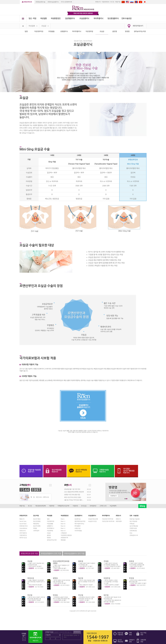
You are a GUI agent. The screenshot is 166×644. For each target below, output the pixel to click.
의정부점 (107, 578)
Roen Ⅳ (63, 526)
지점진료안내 (105, 2)
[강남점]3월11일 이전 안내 (72, 489)
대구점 (106, 595)
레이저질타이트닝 (79, 524)
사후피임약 (36, 531)
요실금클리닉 (84, 18)
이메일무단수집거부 (63, 506)
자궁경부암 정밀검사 (66, 535)
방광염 (127, 31)
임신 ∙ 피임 (32, 18)
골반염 (115, 31)
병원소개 (22, 519)
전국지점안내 (23, 533)
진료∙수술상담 (126, 18)
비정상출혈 (50, 524)
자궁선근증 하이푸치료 (108, 521)
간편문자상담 (133, 528)
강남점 (30, 561)
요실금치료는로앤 (93, 519)
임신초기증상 (37, 519)
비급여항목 (113, 506)
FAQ (131, 533)
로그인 (112, 2)
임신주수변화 (37, 526)
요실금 (45, 26)
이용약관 (52, 506)
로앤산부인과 (28, 2)
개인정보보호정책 (41, 506)
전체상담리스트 (134, 535)
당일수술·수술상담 (135, 519)
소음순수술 (77, 528)
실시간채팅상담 (134, 526)
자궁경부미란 (39, 31)
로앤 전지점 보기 (138, 26)
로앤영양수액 (64, 538)
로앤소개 (98, 2)
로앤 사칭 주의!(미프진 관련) (73, 497)
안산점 (30, 595)
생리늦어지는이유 (140, 31)
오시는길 (84, 506)
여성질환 (44, 18)
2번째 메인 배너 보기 (127, 499)
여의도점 (31, 578)
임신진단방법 (37, 521)
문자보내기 (77, 632)
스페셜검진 (64, 533)
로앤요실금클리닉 (53, 2)
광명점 (55, 578)
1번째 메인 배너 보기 (125, 499)
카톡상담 (132, 524)
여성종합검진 (56, 18)
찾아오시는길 (23, 538)
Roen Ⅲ (63, 524)
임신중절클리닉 (113, 18)
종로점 (81, 561)
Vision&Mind (23, 528)
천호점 (131, 561)
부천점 (131, 578)
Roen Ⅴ (63, 528)
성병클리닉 (64, 31)
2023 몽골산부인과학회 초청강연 (74, 492)
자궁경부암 (89, 31)
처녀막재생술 (78, 531)
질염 (26, 31)
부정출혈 (51, 31)
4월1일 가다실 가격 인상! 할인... (74, 500)
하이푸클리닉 (99, 18)
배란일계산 (36, 524)
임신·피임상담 (133, 521)
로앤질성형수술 (40, 2)
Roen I (63, 519)
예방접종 (63, 540)
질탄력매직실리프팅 (80, 521)
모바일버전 (93, 506)
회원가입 (118, 2)
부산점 (81, 595)
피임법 (35, 528)
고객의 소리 (103, 506)
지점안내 (75, 506)
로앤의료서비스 (24, 526)
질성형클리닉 (70, 18)
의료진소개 (22, 531)
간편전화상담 (133, 531)
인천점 (55, 595)
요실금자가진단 (92, 521)
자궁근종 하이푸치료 (108, 519)
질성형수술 (77, 519)
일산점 (81, 578)
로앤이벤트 (119, 521)
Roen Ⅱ (63, 521)
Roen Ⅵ (63, 531)
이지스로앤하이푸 (66, 2)
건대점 (106, 561)
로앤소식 (118, 519)
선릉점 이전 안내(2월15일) (72, 495)
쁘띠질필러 (77, 526)
